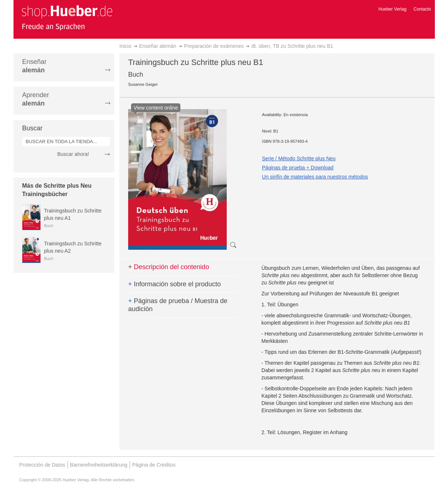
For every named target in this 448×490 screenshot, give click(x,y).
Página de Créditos (154, 465)
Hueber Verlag (392, 9)
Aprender (36, 99)
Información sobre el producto (175, 284)
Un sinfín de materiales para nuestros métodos (315, 177)
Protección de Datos (42, 465)
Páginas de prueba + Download (298, 168)
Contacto (422, 9)
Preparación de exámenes (214, 46)
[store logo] (67, 18)
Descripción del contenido (169, 267)
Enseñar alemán (158, 46)
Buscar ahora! (73, 154)
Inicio (125, 46)
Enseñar (35, 66)
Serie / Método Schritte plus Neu (299, 158)
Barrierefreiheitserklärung (99, 465)
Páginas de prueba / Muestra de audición (178, 305)
